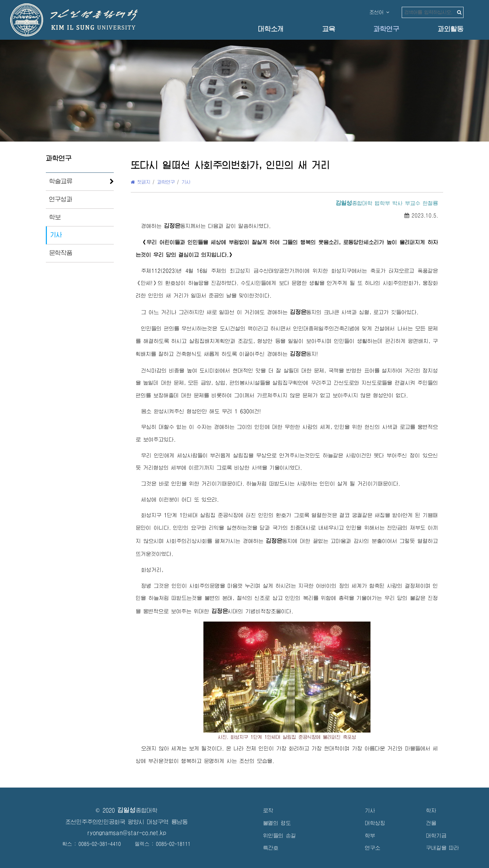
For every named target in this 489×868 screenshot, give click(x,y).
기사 (56, 235)
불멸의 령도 (277, 823)
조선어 (379, 12)
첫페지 (141, 182)
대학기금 (436, 836)
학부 (370, 836)
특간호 (271, 848)
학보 (55, 217)
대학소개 (271, 29)
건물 (431, 823)
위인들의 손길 (280, 836)
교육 (329, 29)
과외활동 (451, 29)
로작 (268, 810)
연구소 (373, 848)
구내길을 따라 (443, 848)
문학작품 (61, 253)
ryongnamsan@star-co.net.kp (127, 833)
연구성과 (61, 199)
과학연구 (386, 29)
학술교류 (61, 181)
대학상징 (375, 823)
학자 (431, 810)
